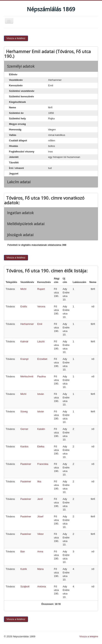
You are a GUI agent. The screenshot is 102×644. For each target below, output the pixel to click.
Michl (23, 289)
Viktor (40, 534)
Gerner (24, 429)
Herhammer (27, 324)
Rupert (41, 289)
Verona (41, 306)
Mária (40, 569)
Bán (23, 551)
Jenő (40, 499)
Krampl (24, 359)
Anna (40, 551)
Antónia (42, 586)
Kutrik (24, 569)
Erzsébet (42, 359)
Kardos (24, 446)
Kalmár (24, 341)
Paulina (41, 376)
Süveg (24, 411)
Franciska (43, 464)
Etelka (41, 446)
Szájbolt (25, 586)
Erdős (24, 306)
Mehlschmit (27, 376)
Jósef (40, 516)
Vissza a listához (16, 38)
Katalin (41, 429)
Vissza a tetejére (89, 636)
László (41, 341)
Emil (40, 324)
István (41, 394)
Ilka (39, 481)
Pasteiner (26, 464)
